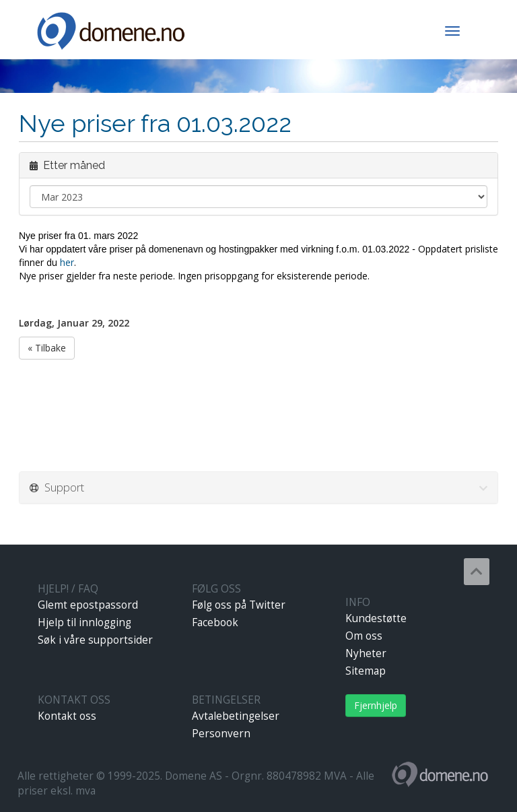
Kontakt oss (67, 716)
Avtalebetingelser (236, 716)
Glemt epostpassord (88, 605)
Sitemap (366, 671)
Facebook (215, 622)
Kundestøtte (376, 618)
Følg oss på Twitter (239, 605)
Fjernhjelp (376, 705)
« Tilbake (47, 348)
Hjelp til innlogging (84, 622)
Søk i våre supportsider (95, 640)
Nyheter (366, 653)
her (67, 262)
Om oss (364, 636)
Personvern (221, 734)
